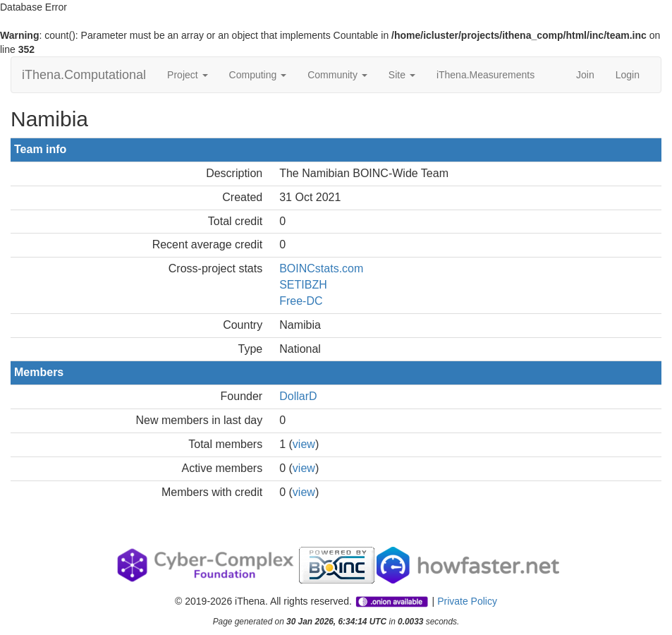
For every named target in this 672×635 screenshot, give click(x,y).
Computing (258, 75)
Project (187, 75)
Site (402, 75)
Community (337, 75)
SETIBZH (303, 285)
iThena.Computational (84, 75)
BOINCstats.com (321, 268)
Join (585, 75)
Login (628, 75)
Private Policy (467, 601)
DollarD (298, 396)
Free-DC (301, 301)
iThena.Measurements (485, 75)
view (304, 444)
